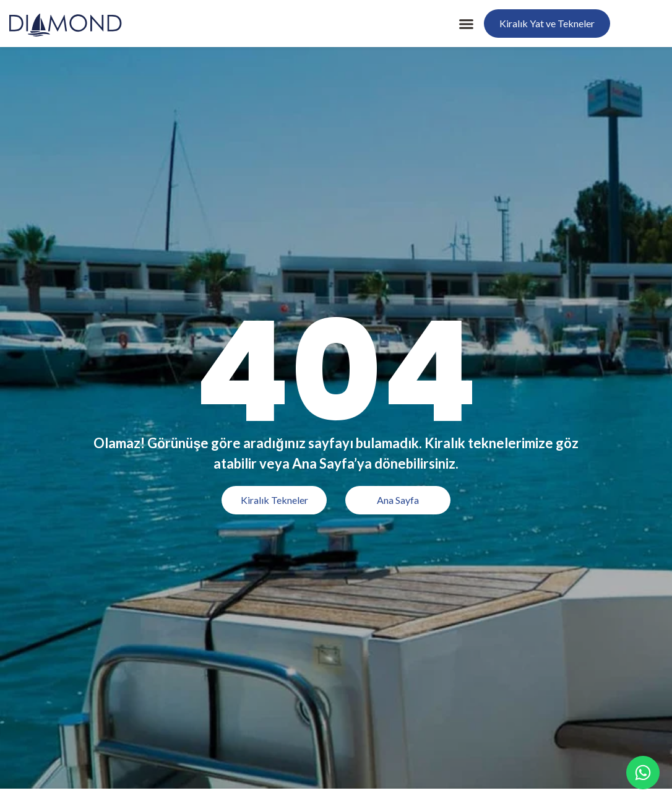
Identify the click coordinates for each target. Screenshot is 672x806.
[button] (467, 24)
